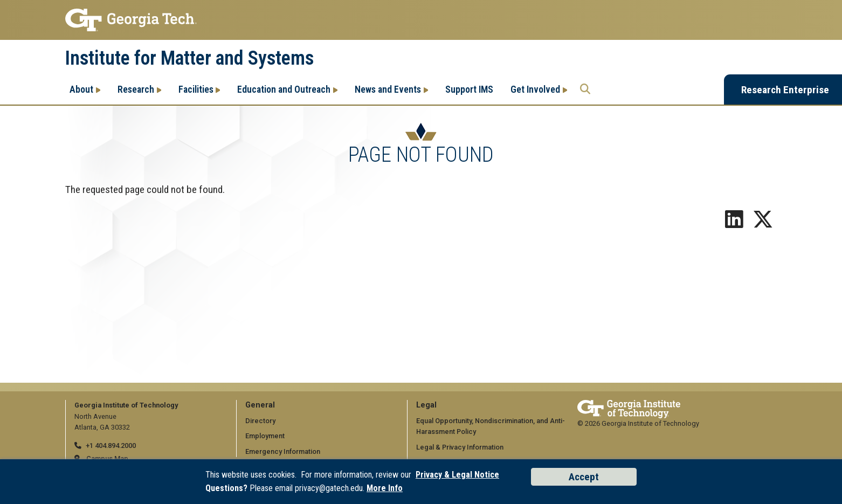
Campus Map (107, 458)
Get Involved (535, 89)
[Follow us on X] (763, 223)
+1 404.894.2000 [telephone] (111, 446)
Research (136, 89)
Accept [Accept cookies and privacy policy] (584, 477)
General (260, 405)
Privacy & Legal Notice (457, 475)
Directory (260, 421)
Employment (265, 436)
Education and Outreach (284, 89)
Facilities (196, 89)
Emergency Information (283, 451)
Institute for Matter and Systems (189, 58)
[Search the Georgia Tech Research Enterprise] (585, 89)
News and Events (388, 89)
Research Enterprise (785, 90)
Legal (426, 405)
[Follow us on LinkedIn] (734, 223)
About (81, 89)
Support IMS (469, 89)
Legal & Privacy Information (460, 447)
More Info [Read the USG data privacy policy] (385, 488)
